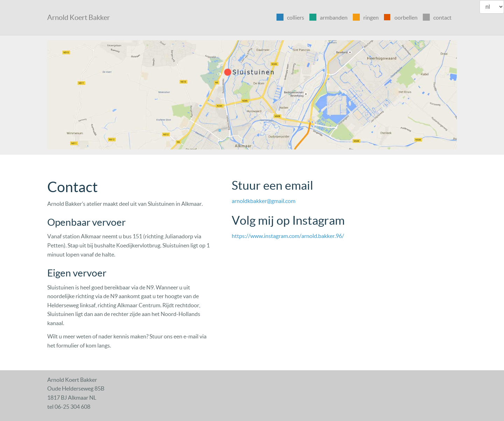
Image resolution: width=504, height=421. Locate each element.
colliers (296, 17)
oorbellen (406, 17)
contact (442, 17)
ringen (371, 17)
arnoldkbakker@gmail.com (264, 201)
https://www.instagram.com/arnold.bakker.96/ (288, 236)
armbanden (334, 17)
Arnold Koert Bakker (79, 17)
